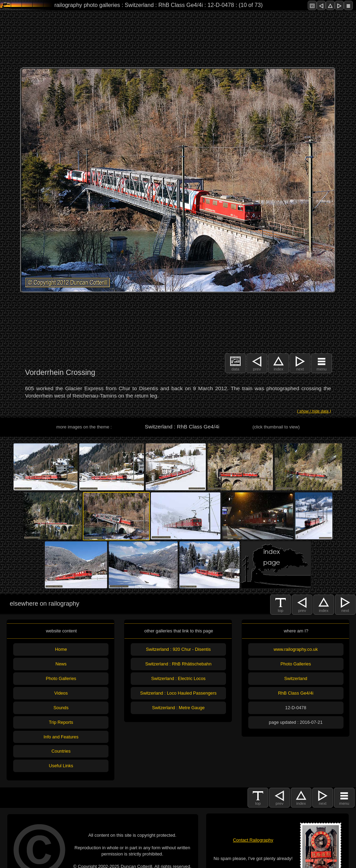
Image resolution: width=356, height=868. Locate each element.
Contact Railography (253, 840)
